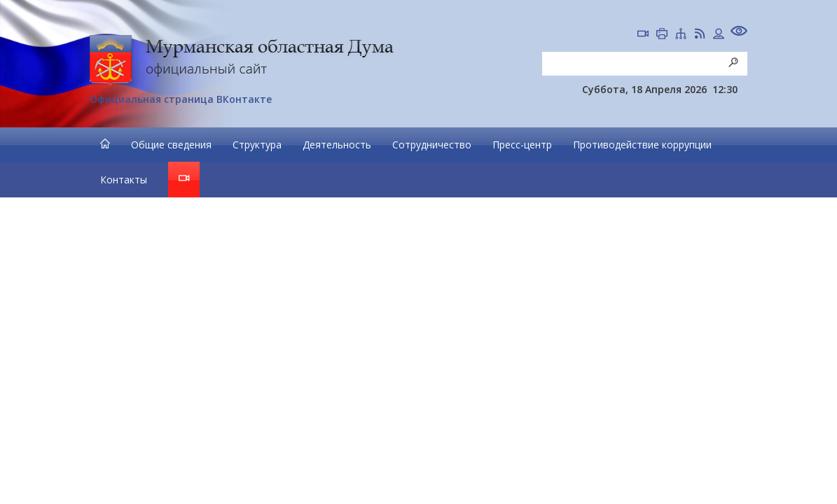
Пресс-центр (522, 145)
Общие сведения (171, 145)
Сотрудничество (432, 145)
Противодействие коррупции (642, 145)
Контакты (124, 180)
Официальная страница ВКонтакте (181, 99)
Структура (257, 145)
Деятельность (337, 145)
